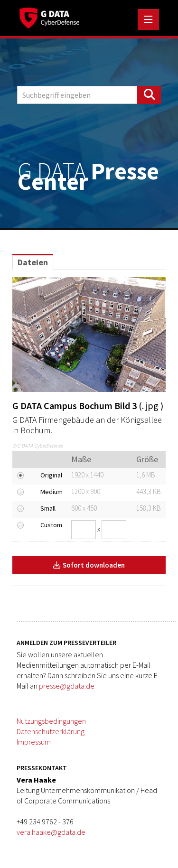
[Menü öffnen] (148, 19)
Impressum (34, 742)
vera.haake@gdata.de (51, 832)
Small (48, 508)
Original (51, 475)
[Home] (49, 17)
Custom (51, 525)
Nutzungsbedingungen (51, 721)
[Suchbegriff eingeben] (89, 95)
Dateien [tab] (33, 262)
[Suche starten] (149, 95)
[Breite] (84, 530)
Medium (52, 492)
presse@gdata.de (67, 686)
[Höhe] (114, 530)
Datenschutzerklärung (51, 731)
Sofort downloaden (89, 565)
